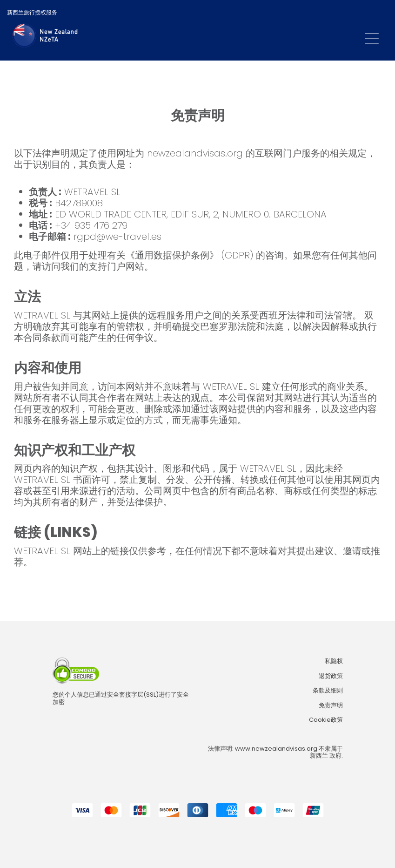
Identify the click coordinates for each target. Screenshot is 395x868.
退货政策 (331, 676)
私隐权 (334, 661)
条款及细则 (328, 691)
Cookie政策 (326, 720)
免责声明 (331, 705)
